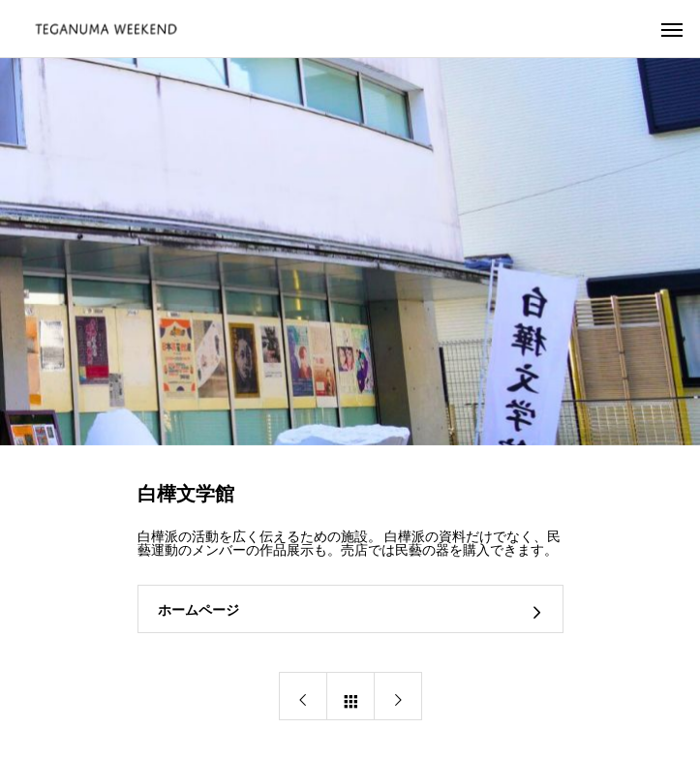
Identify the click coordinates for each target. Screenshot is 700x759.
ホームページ (198, 610)
